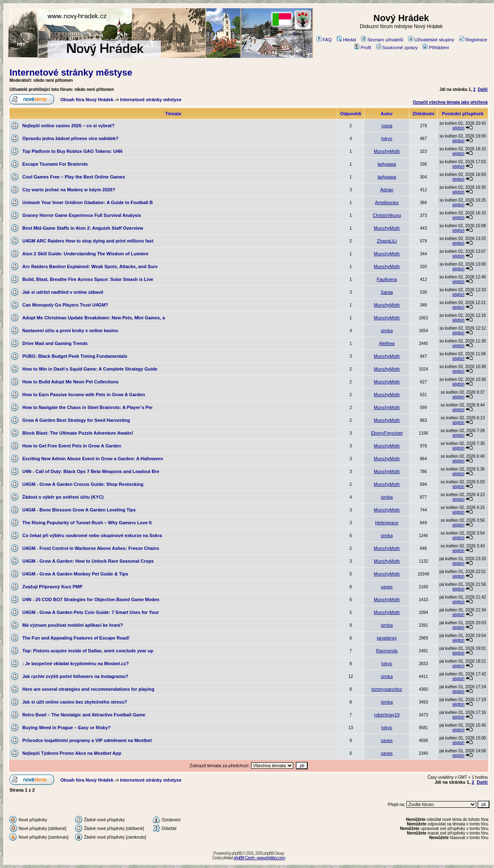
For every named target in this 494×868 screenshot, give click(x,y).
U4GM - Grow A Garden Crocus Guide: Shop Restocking (83, 484)
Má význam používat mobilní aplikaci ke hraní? (73, 625)
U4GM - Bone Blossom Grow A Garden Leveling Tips (79, 510)
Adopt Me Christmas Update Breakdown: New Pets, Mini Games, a (94, 318)
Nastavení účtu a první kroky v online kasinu (70, 331)
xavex (387, 587)
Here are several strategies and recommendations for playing (88, 689)
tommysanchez (387, 689)
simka (387, 331)
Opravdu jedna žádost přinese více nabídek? (70, 138)
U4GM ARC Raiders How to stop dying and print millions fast (88, 241)
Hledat (346, 40)
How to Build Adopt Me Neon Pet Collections (70, 382)
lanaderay (387, 638)
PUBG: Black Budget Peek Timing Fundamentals (75, 356)
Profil (363, 48)
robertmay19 (387, 715)
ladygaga (387, 164)
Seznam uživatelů (382, 40)
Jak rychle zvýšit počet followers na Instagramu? (75, 676)
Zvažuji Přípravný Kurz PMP (52, 587)
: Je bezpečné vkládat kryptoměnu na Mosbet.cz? (76, 663)
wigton (458, 128)
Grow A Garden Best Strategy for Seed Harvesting (76, 420)
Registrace (473, 40)
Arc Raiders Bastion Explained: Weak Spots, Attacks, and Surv (90, 266)
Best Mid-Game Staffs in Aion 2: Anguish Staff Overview (83, 228)
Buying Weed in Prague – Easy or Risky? (66, 728)
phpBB (237, 853)
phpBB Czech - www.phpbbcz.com (259, 858)
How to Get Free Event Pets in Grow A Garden (72, 446)
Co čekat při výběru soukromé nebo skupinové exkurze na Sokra (92, 535)
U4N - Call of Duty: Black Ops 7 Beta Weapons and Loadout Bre (91, 471)
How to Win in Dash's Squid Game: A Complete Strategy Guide (90, 369)
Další (483, 89)
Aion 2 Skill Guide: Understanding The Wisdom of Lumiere (85, 254)
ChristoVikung (387, 215)
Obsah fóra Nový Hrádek (87, 100)
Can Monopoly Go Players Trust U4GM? (65, 305)
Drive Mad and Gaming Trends (55, 343)
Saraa (387, 292)
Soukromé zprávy (397, 48)
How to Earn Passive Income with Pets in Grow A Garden (84, 395)
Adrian (387, 190)
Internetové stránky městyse (71, 73)
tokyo (387, 138)
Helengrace (387, 523)
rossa (387, 126)
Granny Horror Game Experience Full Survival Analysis (82, 215)
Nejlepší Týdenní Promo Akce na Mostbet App (72, 753)
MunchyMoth (387, 151)
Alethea (387, 343)
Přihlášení (436, 48)
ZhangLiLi (387, 241)
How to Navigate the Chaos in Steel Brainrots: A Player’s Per (88, 407)
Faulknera (387, 279)
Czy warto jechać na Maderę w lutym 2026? (69, 190)
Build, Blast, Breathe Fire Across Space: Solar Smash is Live (88, 279)
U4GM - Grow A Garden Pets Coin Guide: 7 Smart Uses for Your (91, 612)
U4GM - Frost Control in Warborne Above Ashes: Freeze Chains (91, 548)
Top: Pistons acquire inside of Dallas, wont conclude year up (88, 651)
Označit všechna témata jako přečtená (450, 102)
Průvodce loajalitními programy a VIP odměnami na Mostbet (87, 740)
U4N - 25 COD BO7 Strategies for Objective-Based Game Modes (91, 599)
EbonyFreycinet (387, 433)
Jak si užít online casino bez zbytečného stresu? (75, 702)
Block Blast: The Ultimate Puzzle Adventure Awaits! (78, 433)
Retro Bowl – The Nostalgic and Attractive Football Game (84, 715)
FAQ (324, 40)
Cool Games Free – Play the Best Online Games (74, 177)
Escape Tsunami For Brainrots (55, 164)
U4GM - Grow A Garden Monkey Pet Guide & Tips (75, 574)
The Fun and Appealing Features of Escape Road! (76, 638)
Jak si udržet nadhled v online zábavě (63, 292)
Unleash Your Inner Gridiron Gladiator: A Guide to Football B (88, 202)
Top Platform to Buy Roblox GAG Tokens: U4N (72, 151)
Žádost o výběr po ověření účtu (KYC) (63, 497)
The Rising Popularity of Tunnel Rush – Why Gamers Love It (87, 523)
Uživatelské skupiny (431, 40)
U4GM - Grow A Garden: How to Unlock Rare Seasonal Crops (88, 561)
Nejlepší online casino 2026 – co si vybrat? (68, 126)
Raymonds (387, 651)
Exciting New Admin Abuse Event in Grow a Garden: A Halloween (93, 459)
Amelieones (387, 202)
